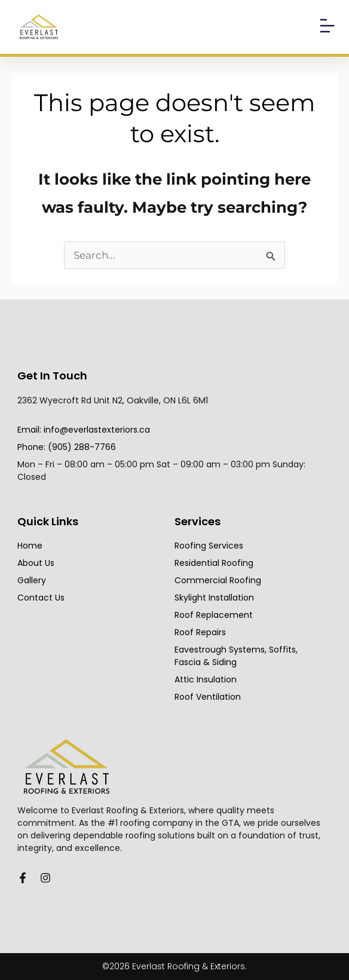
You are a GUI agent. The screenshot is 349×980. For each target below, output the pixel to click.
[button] (327, 27)
